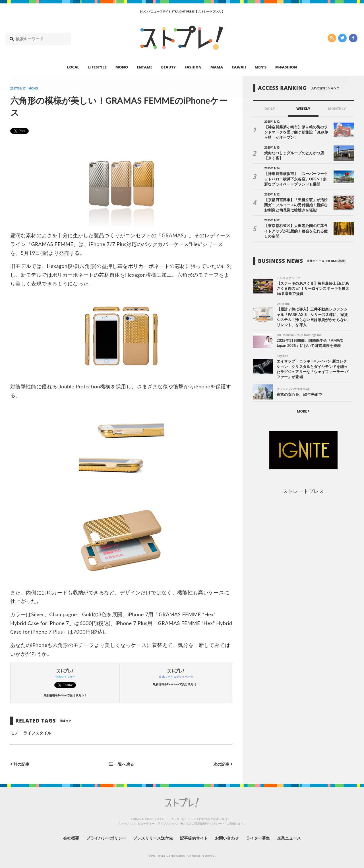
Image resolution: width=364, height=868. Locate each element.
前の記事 (20, 764)
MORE (303, 411)
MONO (122, 67)
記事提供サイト (194, 838)
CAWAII (239, 67)
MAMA (217, 67)
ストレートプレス (303, 491)
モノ (14, 733)
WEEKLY (303, 109)
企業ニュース (289, 838)
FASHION (193, 67)
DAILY (270, 109)
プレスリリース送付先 (153, 838)
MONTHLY (337, 109)
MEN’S (260, 67)
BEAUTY (169, 67)
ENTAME (145, 67)
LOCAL (73, 67)
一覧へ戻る (121, 764)
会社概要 (71, 838)
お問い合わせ (227, 838)
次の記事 (223, 764)
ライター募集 (258, 838)
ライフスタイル (37, 733)
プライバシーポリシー (106, 838)
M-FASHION (286, 67)
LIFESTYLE (97, 67)
